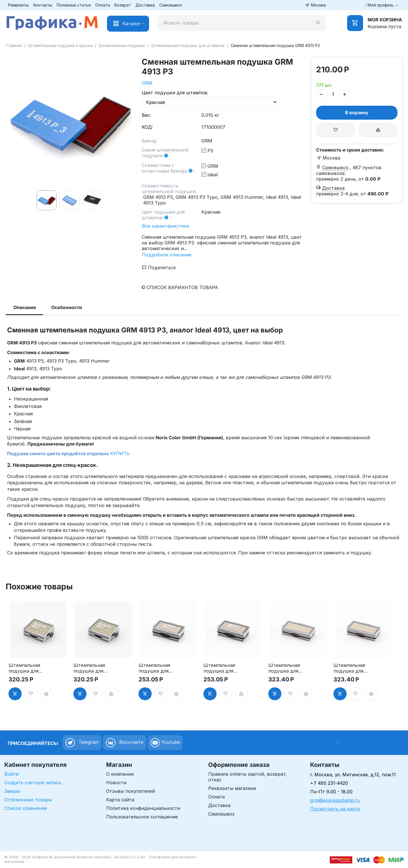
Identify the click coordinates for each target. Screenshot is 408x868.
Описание (25, 307)
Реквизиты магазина (232, 788)
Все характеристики (165, 226)
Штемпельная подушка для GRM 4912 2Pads (284, 668)
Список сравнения (25, 808)
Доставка (145, 5)
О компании (120, 774)
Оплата (103, 5)
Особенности (67, 307)
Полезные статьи (74, 5)
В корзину (357, 113)
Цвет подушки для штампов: (175, 93)
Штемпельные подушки (122, 45)
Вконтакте (125, 743)
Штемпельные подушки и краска (60, 45)
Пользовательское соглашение (142, 817)
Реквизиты (18, 5)
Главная (14, 45)
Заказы (12, 791)
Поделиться (159, 267)
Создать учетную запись (33, 783)
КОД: (147, 127)
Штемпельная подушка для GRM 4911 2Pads (154, 668)
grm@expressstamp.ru (335, 800)
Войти (11, 774)
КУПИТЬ (120, 454)
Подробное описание (167, 255)
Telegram (82, 743)
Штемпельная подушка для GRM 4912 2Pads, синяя (349, 668)
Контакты (43, 5)
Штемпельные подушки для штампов (188, 45)
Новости (116, 783)
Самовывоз (171, 5)
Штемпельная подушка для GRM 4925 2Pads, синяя (89, 668)
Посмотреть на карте (335, 809)
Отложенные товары (28, 800)
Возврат (123, 5)
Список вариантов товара (182, 287)
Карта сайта (120, 800)
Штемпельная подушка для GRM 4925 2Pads (24, 668)
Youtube (165, 743)
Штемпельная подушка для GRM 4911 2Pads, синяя (219, 668)
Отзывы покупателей (130, 791)
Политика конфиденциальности (143, 808)
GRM (147, 83)
